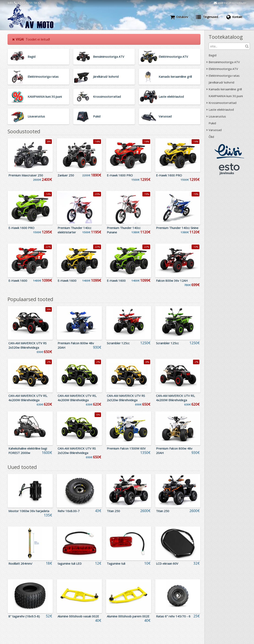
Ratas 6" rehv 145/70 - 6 (173, 616)
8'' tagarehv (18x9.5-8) (24, 616)
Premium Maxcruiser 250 (26, 175)
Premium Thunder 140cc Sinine (177, 228)
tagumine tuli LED (70, 563)
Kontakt (234, 17)
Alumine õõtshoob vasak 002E (78, 616)
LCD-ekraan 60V (167, 563)
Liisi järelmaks (229, 151)
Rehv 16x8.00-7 (69, 511)
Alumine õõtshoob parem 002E (128, 616)
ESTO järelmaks (229, 169)
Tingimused (207, 17)
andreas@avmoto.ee (230, 3)
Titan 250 (113, 511)
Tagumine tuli (116, 563)
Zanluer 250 (66, 175)
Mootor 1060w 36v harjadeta (29, 511)
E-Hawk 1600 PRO (120, 175)
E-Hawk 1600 (18, 281)
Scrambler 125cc (118, 343)
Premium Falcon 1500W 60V (126, 448)
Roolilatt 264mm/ (20, 563)
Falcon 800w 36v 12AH (172, 281)
